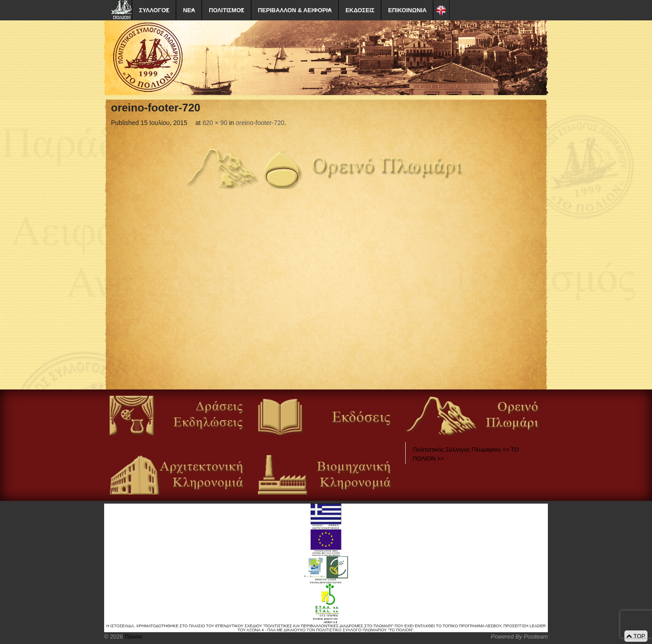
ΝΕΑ (189, 10)
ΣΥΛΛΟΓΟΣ (154, 10)
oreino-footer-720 (260, 123)
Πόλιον (132, 637)
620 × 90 (215, 123)
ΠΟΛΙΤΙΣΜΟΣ (226, 10)
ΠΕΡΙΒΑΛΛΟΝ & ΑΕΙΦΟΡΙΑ (295, 10)
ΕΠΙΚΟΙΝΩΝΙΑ (407, 10)
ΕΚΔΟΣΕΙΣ (360, 10)
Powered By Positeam (519, 637)
